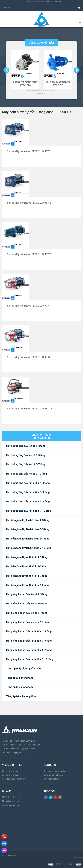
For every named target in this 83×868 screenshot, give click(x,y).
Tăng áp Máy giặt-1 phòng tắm (24, 668)
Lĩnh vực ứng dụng (52, 779)
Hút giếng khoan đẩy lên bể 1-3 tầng (27, 594)
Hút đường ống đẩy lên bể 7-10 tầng (27, 474)
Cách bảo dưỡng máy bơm (14, 779)
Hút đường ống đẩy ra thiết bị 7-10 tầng (29, 511)
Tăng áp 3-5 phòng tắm (20, 687)
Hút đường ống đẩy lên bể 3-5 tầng (26, 455)
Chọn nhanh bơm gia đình (55, 771)
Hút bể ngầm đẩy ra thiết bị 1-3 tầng (27, 557)
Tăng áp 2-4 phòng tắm (20, 678)
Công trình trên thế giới (53, 775)
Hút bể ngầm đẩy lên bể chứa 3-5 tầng (28, 529)
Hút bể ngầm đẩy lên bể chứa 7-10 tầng (29, 548)
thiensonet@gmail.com (16, 753)
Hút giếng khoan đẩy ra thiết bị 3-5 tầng (29, 641)
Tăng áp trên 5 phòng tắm (21, 696)
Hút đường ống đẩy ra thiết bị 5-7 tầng (28, 501)
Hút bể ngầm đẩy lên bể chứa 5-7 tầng (28, 539)
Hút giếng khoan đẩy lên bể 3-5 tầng (27, 604)
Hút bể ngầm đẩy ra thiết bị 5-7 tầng (27, 576)
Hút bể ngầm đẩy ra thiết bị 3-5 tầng (27, 566)
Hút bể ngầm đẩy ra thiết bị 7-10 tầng (28, 585)
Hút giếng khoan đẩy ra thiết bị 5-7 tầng (29, 650)
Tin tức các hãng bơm (12, 805)
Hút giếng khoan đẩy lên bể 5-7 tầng (27, 613)
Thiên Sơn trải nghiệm (12, 797)
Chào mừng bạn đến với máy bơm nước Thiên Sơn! (42, 2)
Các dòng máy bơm (11, 775)
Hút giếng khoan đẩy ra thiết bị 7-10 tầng (30, 659)
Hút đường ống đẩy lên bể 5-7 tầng (26, 464)
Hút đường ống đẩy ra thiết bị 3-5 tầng (28, 492)
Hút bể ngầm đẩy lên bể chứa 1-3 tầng (28, 520)
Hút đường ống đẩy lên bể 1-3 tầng (26, 446)
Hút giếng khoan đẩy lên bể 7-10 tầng (28, 622)
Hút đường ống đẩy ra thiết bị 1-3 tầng (28, 483)
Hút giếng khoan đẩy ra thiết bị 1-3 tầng (29, 631)
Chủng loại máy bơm (11, 801)
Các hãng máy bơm (11, 771)
